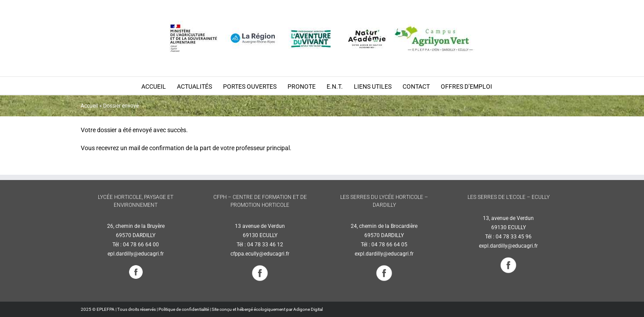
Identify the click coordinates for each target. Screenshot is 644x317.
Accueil (89, 106)
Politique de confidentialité (184, 309)
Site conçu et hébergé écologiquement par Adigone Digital (267, 309)
